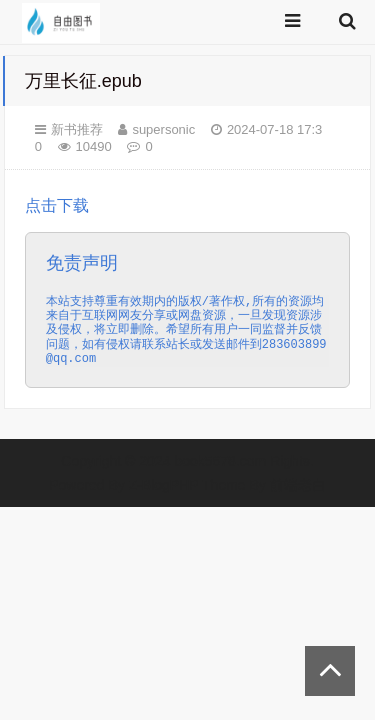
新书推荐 (77, 129)
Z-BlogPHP (164, 485)
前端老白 (298, 485)
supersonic (163, 129)
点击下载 (188, 292)
